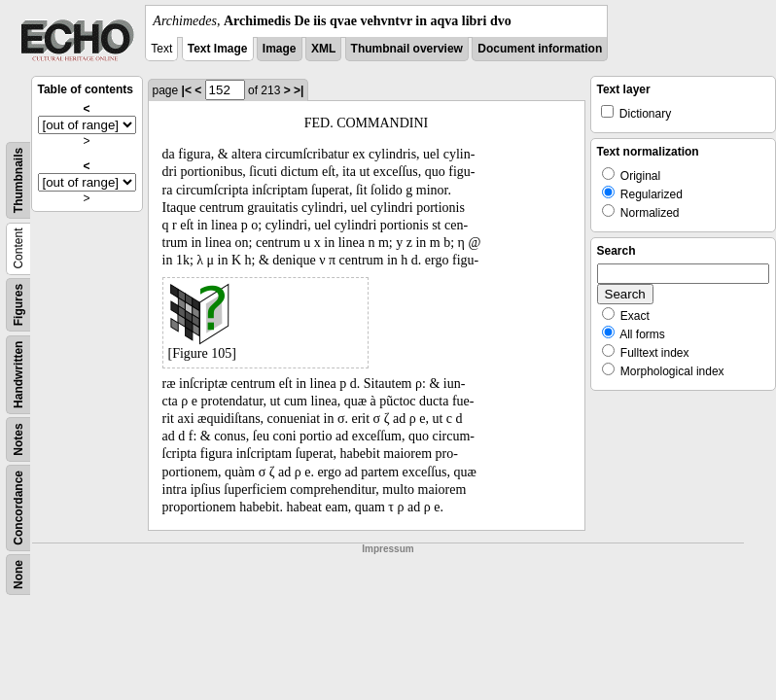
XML (323, 49)
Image (280, 49)
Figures (18, 305)
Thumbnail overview (407, 49)
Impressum (388, 549)
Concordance (18, 508)
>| (299, 90)
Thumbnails (18, 180)
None (18, 575)
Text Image (218, 49)
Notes (18, 439)
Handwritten (18, 375)
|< (187, 90)
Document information (540, 49)
